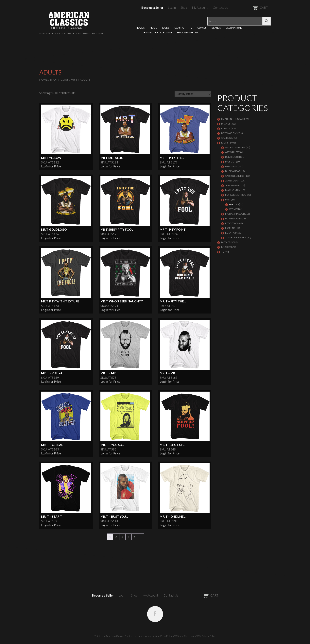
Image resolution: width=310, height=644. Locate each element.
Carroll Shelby (235, 176)
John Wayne (233, 185)
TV (191, 28)
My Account (200, 8)
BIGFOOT (230, 162)
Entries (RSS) (173, 636)
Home (43, 80)
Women (234, 209)
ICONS (166, 28)
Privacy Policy (209, 636)
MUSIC (153, 28)
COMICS (202, 28)
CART (250, 8)
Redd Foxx (232, 223)
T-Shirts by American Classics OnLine (113, 636)
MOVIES (140, 28)
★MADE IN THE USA (188, 33)
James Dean (232, 181)
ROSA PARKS (232, 233)
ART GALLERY (232, 152)
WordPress (160, 636)
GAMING (179, 28)
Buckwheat (233, 171)
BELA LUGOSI (232, 157)
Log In (172, 8)
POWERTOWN (233, 219)
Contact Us (220, 8)
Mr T (74, 80)
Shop (184, 8)
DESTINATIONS (234, 28)
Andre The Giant (235, 147)
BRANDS (216, 28)
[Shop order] (193, 94)
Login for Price (51, 166)
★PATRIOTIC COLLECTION (158, 33)
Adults (234, 204)
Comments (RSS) (193, 636)
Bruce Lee (231, 166)
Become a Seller (152, 8)
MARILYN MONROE (236, 195)
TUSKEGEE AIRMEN (236, 237)
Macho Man (233, 190)
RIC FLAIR (230, 228)
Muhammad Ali (234, 214)
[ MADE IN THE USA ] (232, 119)
